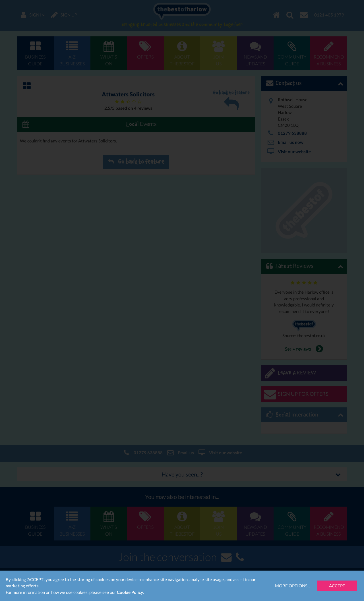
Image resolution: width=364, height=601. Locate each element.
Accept (337, 586)
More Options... (292, 586)
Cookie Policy (130, 592)
